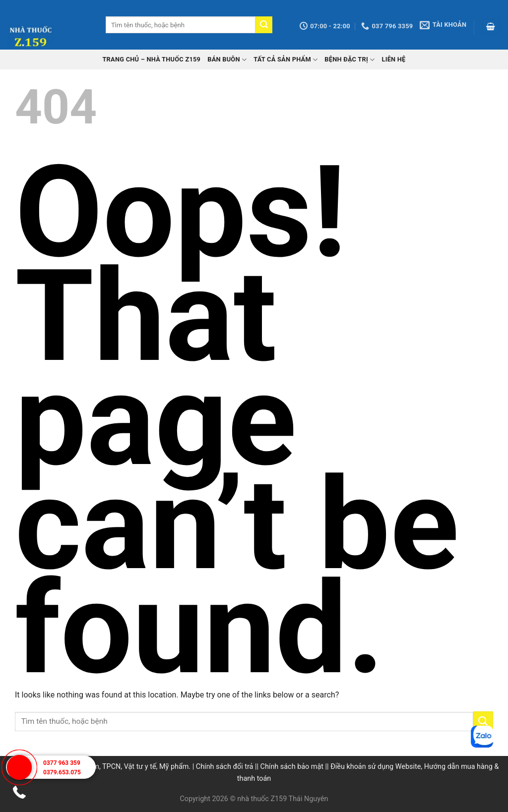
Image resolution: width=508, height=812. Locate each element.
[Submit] (264, 25)
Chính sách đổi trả (225, 767)
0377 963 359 (62, 763)
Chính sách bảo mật (292, 767)
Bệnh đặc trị (349, 60)
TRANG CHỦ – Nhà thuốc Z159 (151, 59)
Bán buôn (227, 60)
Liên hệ (393, 59)
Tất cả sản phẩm (286, 60)
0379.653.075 (62, 772)
